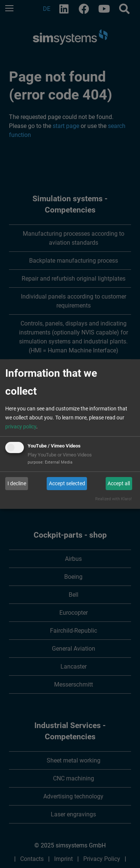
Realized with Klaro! (113, 499)
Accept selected (67, 483)
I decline (17, 483)
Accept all (119, 483)
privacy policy (21, 427)
